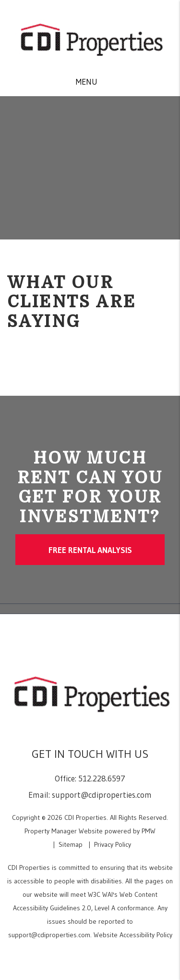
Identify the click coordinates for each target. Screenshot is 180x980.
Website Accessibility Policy (133, 935)
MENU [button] (87, 82)
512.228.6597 (102, 778)
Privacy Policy (113, 844)
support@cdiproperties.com (102, 795)
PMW (149, 831)
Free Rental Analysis (90, 550)
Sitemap (71, 844)
